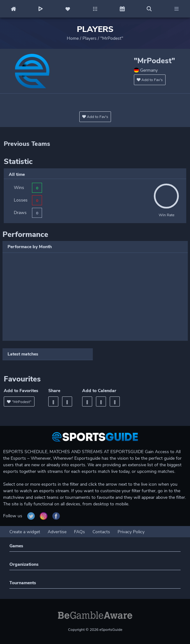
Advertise (57, 532)
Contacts (101, 532)
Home (73, 38)
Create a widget (25, 532)
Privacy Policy (131, 532)
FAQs (79, 532)
